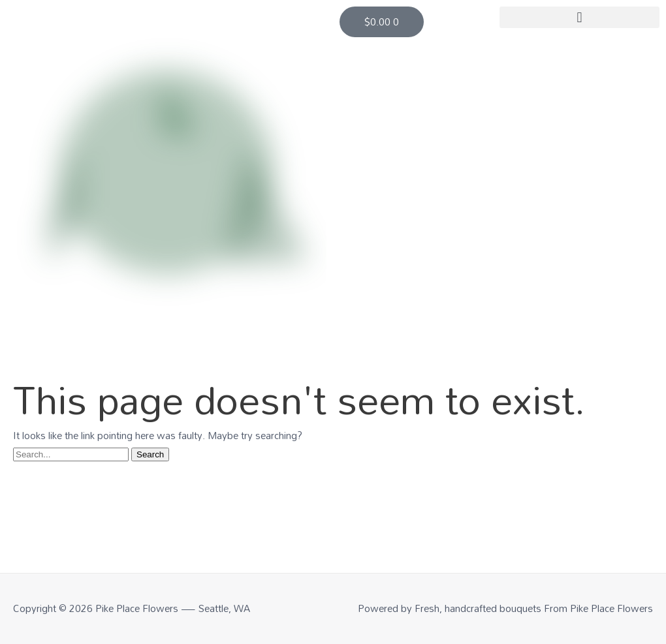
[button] (579, 17)
